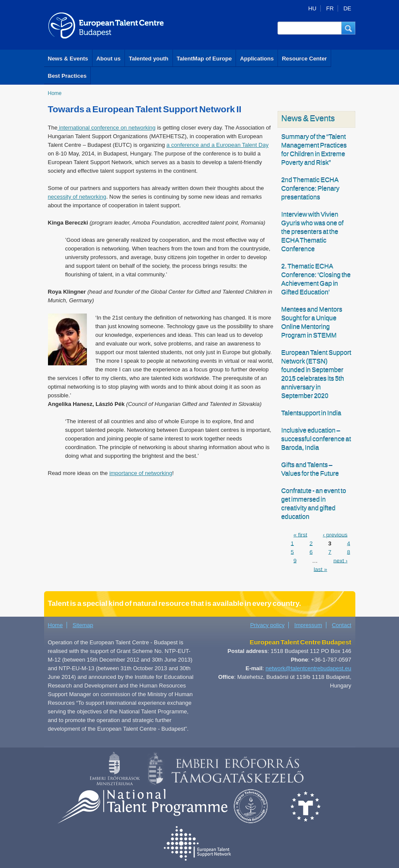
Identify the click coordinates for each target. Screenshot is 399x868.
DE (347, 8)
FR (330, 8)
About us (109, 59)
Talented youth (148, 59)
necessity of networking (77, 197)
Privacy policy (267, 625)
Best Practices (67, 76)
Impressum (308, 625)
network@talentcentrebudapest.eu (308, 668)
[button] (348, 28)
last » (321, 569)
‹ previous (335, 534)
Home (55, 93)
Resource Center (304, 59)
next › (340, 560)
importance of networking (141, 473)
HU (312, 8)
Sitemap (83, 625)
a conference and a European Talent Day (217, 145)
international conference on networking (107, 128)
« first (300, 534)
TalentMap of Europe (204, 59)
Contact (342, 625)
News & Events (68, 59)
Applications (257, 59)
